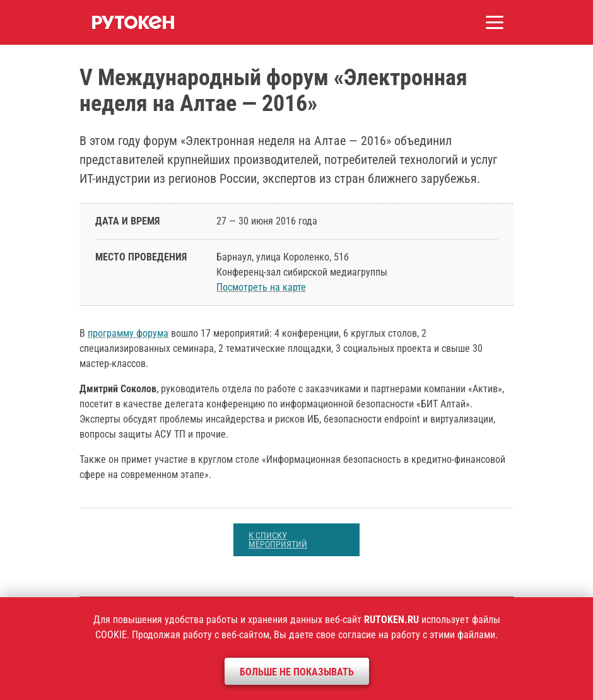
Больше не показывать (297, 672)
